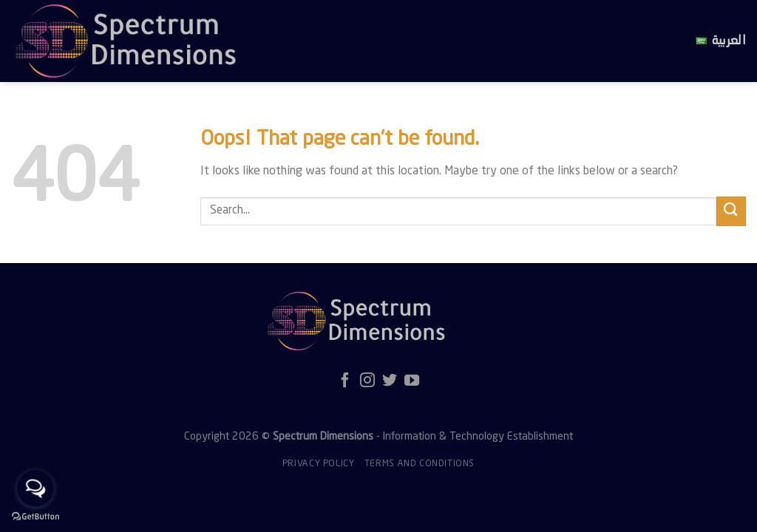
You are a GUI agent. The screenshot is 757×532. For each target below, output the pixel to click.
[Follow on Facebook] (345, 381)
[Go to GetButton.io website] (35, 517)
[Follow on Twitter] (390, 381)
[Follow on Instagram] (367, 381)
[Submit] (731, 211)
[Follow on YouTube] (412, 381)
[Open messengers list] (35, 488)
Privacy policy (319, 464)
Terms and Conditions (420, 464)
